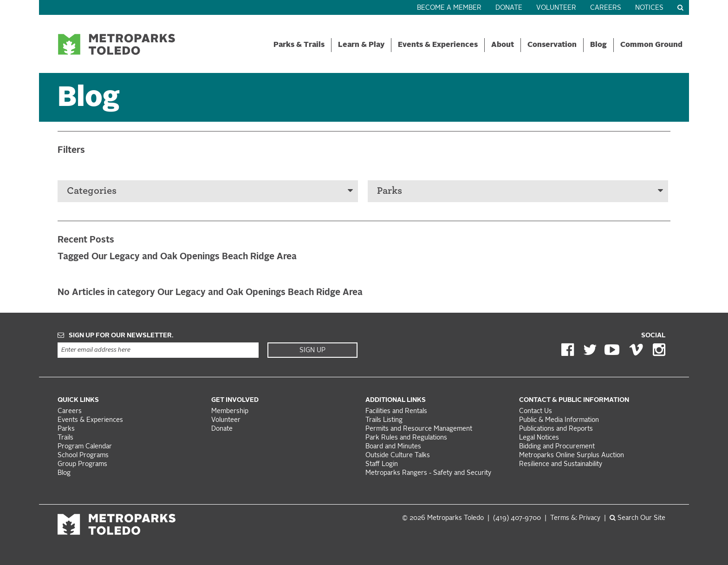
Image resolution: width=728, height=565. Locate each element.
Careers (606, 8)
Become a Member (449, 8)
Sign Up (312, 350)
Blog (598, 45)
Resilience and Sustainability (561, 464)
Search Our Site (637, 518)
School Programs (83, 456)
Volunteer (556, 8)
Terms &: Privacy (575, 518)
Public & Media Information (559, 420)
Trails (65, 438)
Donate (509, 8)
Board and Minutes (393, 447)
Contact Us (536, 411)
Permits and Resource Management (419, 429)
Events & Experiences (438, 45)
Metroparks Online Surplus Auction (572, 456)
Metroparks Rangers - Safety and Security (428, 473)
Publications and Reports (556, 429)
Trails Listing (384, 420)
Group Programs (82, 464)
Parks (520, 191)
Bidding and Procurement (557, 447)
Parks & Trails (299, 45)
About (503, 45)
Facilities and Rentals (396, 411)
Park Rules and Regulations (406, 438)
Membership (231, 411)
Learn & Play (361, 45)
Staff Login (382, 464)
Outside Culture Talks (398, 456)
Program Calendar (85, 447)
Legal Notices (539, 438)
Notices (649, 8)
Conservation (552, 45)
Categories (210, 191)
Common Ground (651, 45)
